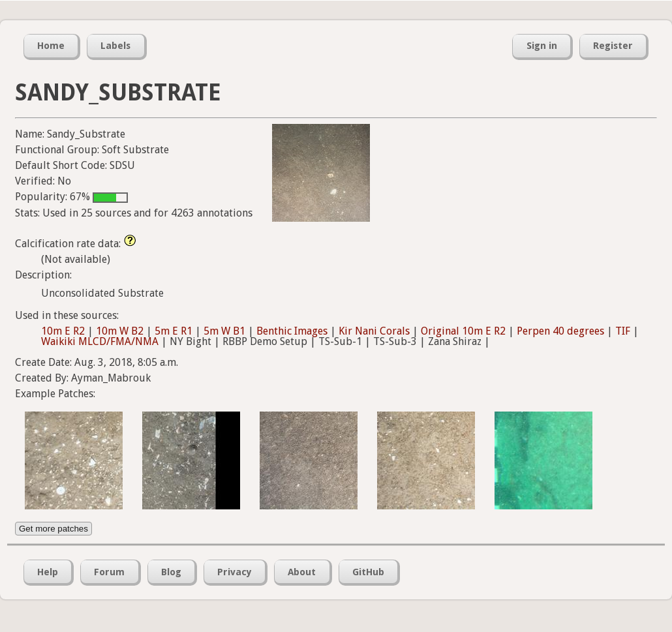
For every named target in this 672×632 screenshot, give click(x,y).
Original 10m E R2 (463, 331)
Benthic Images (292, 331)
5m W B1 (224, 331)
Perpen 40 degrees (560, 331)
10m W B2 (120, 331)
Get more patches (53, 529)
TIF (623, 331)
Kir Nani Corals (374, 331)
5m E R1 (174, 331)
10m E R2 (63, 331)
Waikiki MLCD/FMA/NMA (100, 341)
